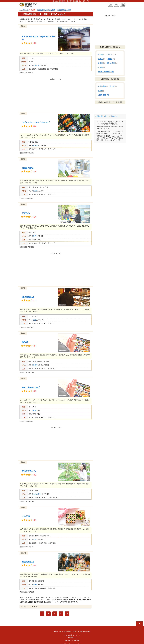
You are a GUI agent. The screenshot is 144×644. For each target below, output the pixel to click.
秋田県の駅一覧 (103, 95)
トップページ (110, 5)
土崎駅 (100, 91)
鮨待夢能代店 (28, 562)
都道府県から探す (123, 5)
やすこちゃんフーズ (31, 387)
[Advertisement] (55, 95)
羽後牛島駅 (102, 86)
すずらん (26, 213)
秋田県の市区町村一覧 (106, 72)
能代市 (35, 410)
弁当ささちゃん (29, 471)
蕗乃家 (25, 342)
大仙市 (100, 67)
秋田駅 (112, 86)
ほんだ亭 (26, 516)
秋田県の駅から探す (64, 10)
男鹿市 (100, 63)
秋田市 (35, 146)
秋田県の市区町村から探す (46, 10)
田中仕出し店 (28, 297)
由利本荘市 (37, 65)
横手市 (35, 191)
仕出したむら (28, 168)
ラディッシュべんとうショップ (36, 122)
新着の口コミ (117, 5)
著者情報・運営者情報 (72, 640)
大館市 (35, 320)
